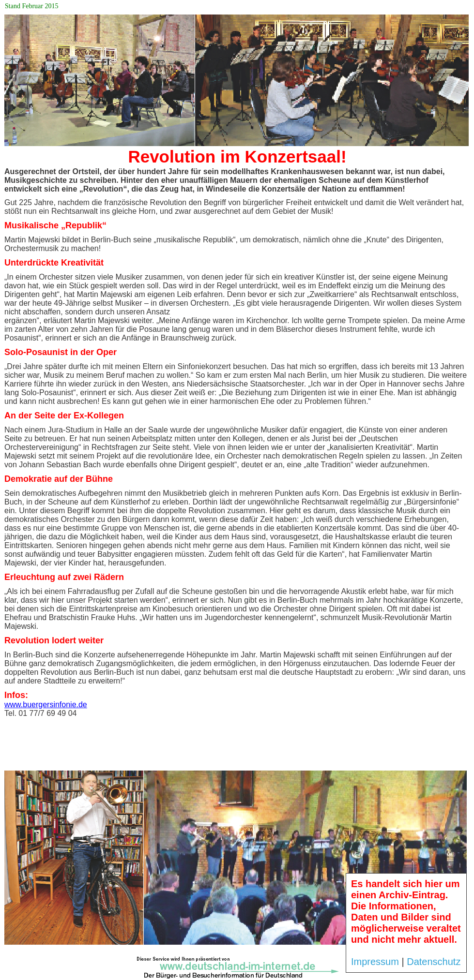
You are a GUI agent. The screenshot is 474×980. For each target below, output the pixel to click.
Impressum (375, 962)
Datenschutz (434, 962)
